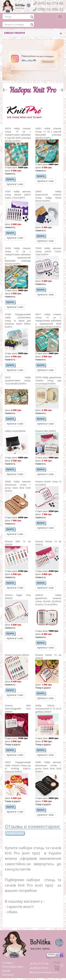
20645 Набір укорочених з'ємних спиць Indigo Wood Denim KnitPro (48, 196)
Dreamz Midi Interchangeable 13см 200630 (18, 709)
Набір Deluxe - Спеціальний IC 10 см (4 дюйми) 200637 (48, 709)
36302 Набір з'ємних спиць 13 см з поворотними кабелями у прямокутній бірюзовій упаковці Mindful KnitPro (18, 256)
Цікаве (6, 971)
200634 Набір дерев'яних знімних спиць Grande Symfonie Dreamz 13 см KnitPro (48, 600)
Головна (7, 963)
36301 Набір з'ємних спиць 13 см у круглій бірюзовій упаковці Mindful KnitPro (48, 133)
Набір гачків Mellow (15, 431)
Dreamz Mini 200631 (46, 431)
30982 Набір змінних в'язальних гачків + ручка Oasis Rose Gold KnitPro (18, 486)
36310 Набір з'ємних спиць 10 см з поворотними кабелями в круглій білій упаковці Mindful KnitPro (18, 135)
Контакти (8, 975)
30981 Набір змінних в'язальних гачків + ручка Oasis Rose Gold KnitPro (48, 767)
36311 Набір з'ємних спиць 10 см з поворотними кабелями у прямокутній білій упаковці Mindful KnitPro (48, 321)
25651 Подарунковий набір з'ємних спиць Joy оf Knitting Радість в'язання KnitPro (18, 767)
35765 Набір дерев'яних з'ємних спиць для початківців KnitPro (48, 380)
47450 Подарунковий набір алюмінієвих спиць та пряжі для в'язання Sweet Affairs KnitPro (18, 321)
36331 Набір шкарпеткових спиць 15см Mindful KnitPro (18, 380)
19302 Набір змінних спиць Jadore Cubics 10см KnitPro (48, 251)
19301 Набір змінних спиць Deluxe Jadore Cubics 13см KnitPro (18, 195)
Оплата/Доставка (13, 967)
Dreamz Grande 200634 (17, 655)
